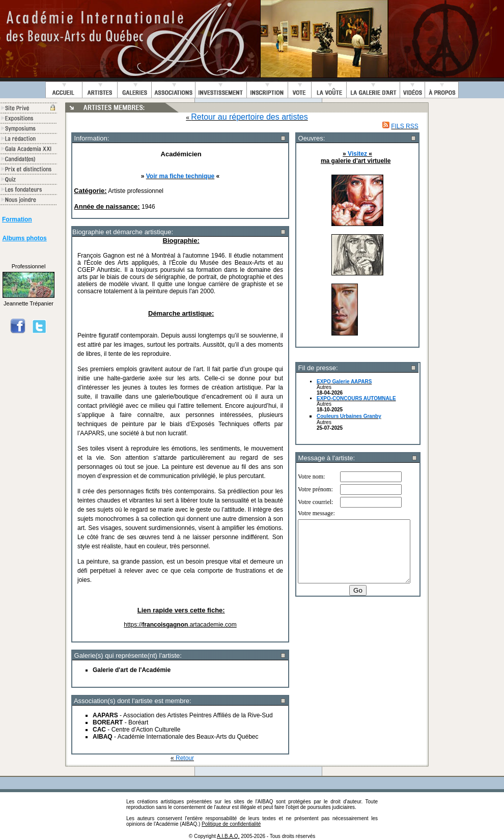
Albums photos (24, 238)
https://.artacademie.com (180, 625)
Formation (17, 219)
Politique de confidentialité (231, 824)
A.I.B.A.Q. (228, 836)
